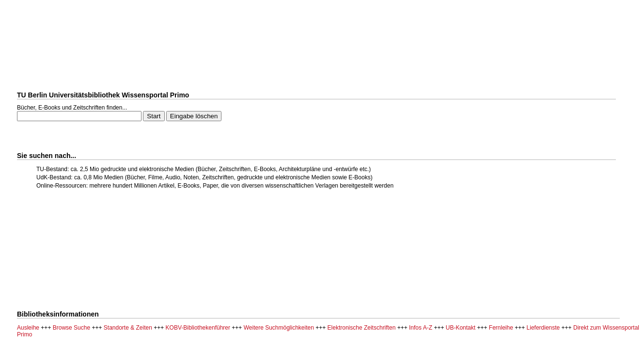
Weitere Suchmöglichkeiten (279, 328)
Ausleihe (28, 328)
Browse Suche (71, 328)
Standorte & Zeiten (128, 328)
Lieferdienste (543, 328)
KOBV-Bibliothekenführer (198, 328)
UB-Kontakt (461, 328)
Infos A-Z (421, 328)
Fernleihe (501, 328)
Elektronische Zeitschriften (362, 328)
